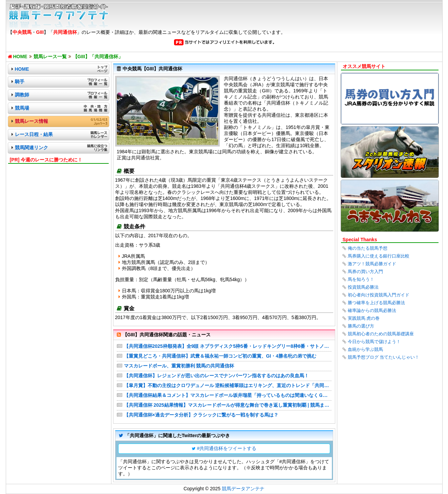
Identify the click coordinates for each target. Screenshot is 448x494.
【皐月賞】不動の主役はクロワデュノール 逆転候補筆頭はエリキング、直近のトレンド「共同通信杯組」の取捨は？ (228, 385)
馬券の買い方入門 (365, 272)
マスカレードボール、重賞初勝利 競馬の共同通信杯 (179, 366)
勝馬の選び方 (361, 326)
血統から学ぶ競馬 (365, 349)
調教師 (22, 95)
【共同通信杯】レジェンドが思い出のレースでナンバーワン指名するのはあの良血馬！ (216, 376)
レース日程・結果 (34, 134)
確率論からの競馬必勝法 (372, 310)
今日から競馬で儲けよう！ (374, 342)
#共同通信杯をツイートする (227, 448)
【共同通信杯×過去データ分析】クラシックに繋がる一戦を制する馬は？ (201, 415)
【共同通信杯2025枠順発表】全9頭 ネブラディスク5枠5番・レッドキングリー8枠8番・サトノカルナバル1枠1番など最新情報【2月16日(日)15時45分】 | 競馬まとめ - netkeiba (228, 346)
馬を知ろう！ (361, 279)
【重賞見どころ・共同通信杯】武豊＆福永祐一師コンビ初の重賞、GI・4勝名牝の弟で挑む (220, 356)
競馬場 (22, 108)
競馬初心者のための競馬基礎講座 (381, 334)
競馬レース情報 (31, 121)
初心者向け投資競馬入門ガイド (379, 295)
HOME (22, 69)
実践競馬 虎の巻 (364, 318)
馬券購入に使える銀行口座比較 (379, 256)
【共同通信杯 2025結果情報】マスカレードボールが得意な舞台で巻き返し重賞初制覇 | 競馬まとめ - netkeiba (228, 405)
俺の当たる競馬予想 (368, 248)
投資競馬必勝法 (363, 287)
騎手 (20, 82)
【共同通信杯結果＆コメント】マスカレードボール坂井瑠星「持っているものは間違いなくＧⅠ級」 (228, 395)
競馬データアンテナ (243, 489)
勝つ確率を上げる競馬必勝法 (376, 303)
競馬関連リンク (31, 148)
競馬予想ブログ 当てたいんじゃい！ (384, 357)
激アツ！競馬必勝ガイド (372, 264)
